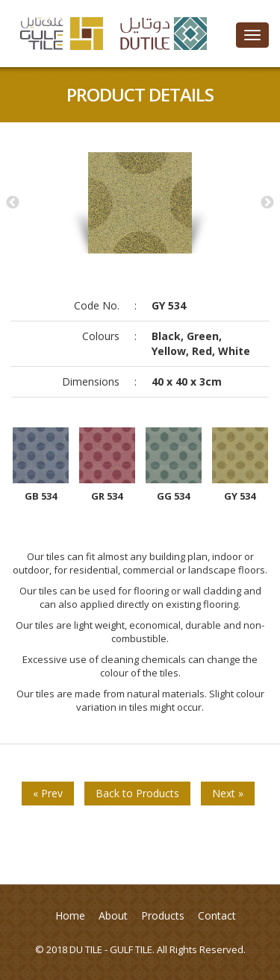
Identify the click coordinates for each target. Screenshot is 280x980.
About (113, 915)
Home (70, 915)
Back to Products (137, 793)
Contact (217, 915)
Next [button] (267, 203)
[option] (140, 203)
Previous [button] (13, 203)
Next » (228, 793)
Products (163, 915)
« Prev (48, 793)
